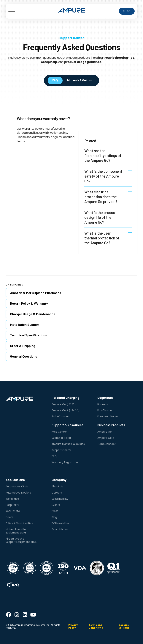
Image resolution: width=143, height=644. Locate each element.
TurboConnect (61, 417)
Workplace (12, 499)
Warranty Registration (65, 462)
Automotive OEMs (17, 487)
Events (56, 505)
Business (103, 404)
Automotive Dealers (18, 493)
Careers (57, 493)
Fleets (9, 517)
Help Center (59, 432)
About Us (57, 487)
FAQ (54, 456)
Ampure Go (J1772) (64, 404)
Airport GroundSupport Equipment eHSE (21, 540)
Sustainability (60, 499)
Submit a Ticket (61, 438)
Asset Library (60, 529)
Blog (54, 517)
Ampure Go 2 (106, 438)
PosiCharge (105, 410)
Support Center (72, 38)
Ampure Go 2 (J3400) (66, 410)
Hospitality (12, 505)
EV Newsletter (60, 523)
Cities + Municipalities (19, 523)
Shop (127, 11)
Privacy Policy (73, 626)
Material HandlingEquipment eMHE (16, 531)
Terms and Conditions (96, 626)
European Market (108, 417)
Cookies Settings (124, 626)
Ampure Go (105, 432)
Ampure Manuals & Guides (68, 444)
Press (55, 511)
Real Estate (13, 511)
